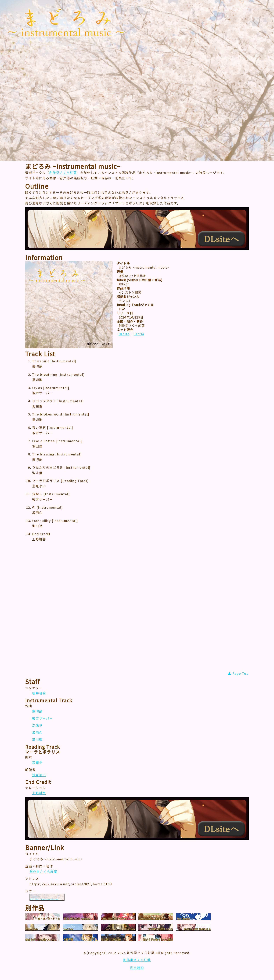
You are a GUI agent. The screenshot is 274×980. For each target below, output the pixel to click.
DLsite (124, 334)
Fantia (139, 334)
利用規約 (137, 968)
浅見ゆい (39, 775)
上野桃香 (39, 793)
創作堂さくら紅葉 (63, 173)
